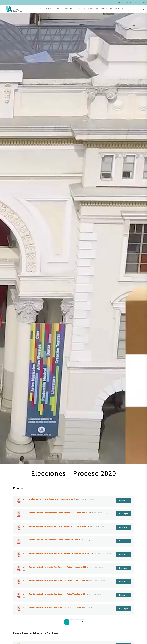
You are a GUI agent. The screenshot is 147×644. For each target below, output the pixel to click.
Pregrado (59, 9)
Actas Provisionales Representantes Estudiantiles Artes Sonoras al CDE (57, 526)
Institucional (121, 9)
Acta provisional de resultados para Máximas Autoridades (50, 499)
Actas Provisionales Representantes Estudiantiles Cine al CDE (52, 540)
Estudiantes (81, 9)
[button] (144, 9)
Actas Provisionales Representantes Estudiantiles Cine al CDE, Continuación (59, 553)
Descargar (123, 500)
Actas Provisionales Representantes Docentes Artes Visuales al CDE (55, 594)
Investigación (108, 9)
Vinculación (94, 9)
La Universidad (46, 9)
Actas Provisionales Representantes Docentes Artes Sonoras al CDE (55, 567)
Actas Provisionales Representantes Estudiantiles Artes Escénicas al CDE (57, 513)
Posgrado (70, 9)
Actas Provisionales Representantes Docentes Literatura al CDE (53, 608)
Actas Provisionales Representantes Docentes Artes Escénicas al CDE (56, 580)
